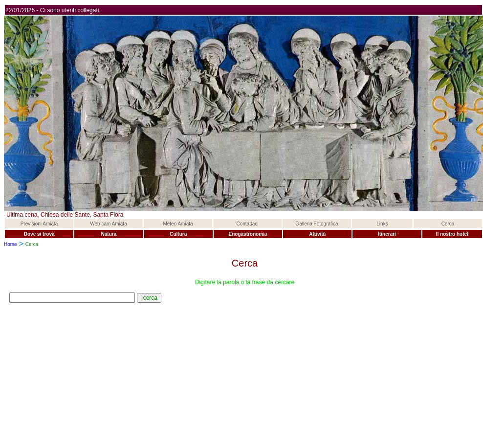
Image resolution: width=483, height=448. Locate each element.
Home (11, 244)
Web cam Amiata (108, 224)
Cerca (448, 224)
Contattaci (247, 224)
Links (382, 224)
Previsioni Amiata (39, 224)
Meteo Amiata (178, 224)
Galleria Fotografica (317, 224)
